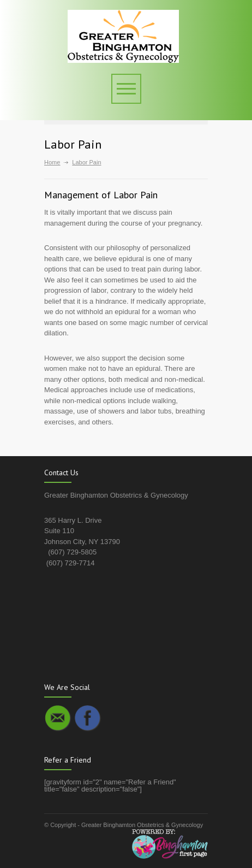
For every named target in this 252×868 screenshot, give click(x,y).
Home (52, 162)
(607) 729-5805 (72, 552)
